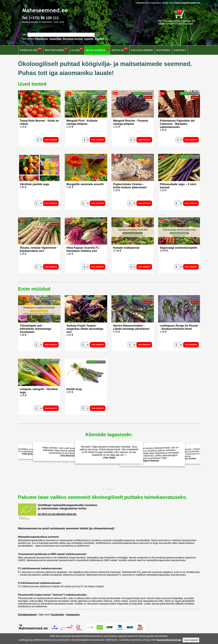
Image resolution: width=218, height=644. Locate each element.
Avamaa (99, 39)
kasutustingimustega (169, 640)
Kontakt (180, 50)
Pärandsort (42, 39)
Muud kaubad (97, 49)
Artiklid (120, 49)
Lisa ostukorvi (51, 140)
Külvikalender (142, 50)
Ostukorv (163, 50)
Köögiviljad (31, 49)
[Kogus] (39, 140)
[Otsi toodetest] (97, 35)
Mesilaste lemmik (73, 39)
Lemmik (89, 39)
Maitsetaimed (56, 49)
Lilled (77, 49)
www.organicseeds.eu (187, 3)
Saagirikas (55, 39)
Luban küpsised (191, 640)
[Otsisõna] (62, 35)
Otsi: (25, 35)
